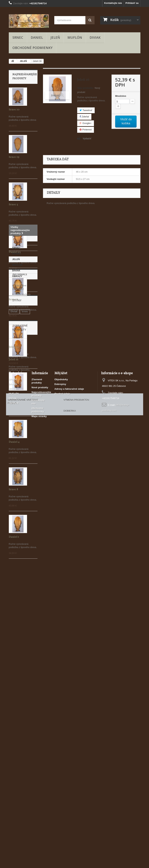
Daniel (24, 687)
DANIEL (37, 37)
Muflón (15, 693)
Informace (20, 638)
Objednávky (61, 786)
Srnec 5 (13, 205)
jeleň (13, 687)
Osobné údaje (62, 800)
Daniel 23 (15, 252)
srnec (25, 682)
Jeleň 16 (14, 741)
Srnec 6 (13, 300)
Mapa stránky (39, 823)
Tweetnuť (86, 110)
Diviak (14, 682)
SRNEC (18, 37)
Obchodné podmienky (32, 48)
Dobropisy (60, 791)
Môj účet (61, 780)
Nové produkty (40, 794)
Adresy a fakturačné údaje (69, 796)
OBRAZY (17, 624)
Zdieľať (84, 117)
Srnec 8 (13, 490)
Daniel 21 (15, 395)
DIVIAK (95, 37)
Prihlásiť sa (132, 3)
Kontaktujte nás (113, 3)
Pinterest (86, 130)
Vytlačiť (87, 139)
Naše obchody (23, 657)
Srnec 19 (14, 157)
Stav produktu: (86, 88)
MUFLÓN (75, 37)
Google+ (85, 123)
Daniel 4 (14, 442)
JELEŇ (55, 37)
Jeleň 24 (14, 347)
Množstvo (121, 96)
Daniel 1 (14, 537)
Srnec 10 (14, 110)
